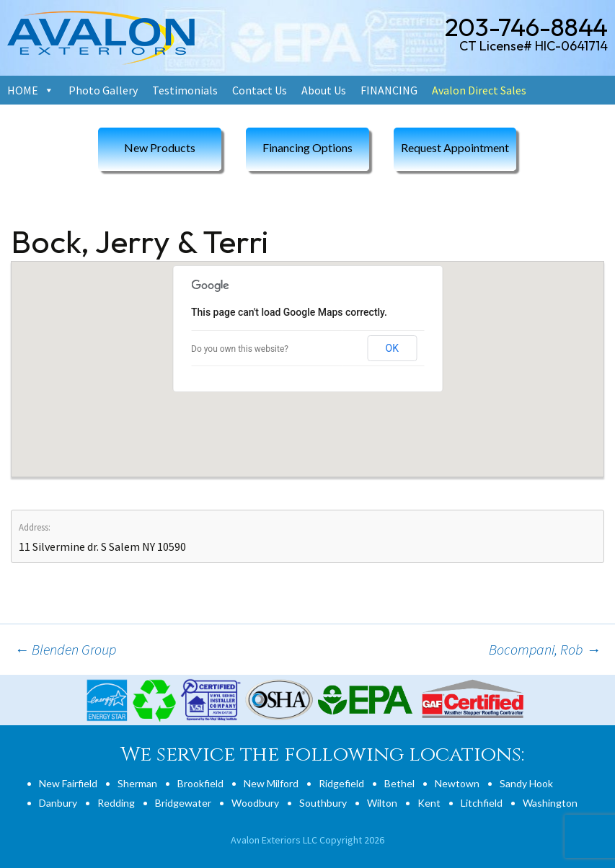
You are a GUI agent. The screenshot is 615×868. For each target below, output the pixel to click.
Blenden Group (65, 649)
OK (392, 348)
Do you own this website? (240, 349)
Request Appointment (455, 147)
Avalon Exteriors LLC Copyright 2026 (307, 840)
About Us (324, 90)
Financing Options (307, 147)
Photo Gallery (103, 90)
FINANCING (389, 90)
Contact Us (260, 90)
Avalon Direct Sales (479, 90)
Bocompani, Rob (545, 649)
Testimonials (185, 90)
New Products (160, 147)
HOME (23, 90)
